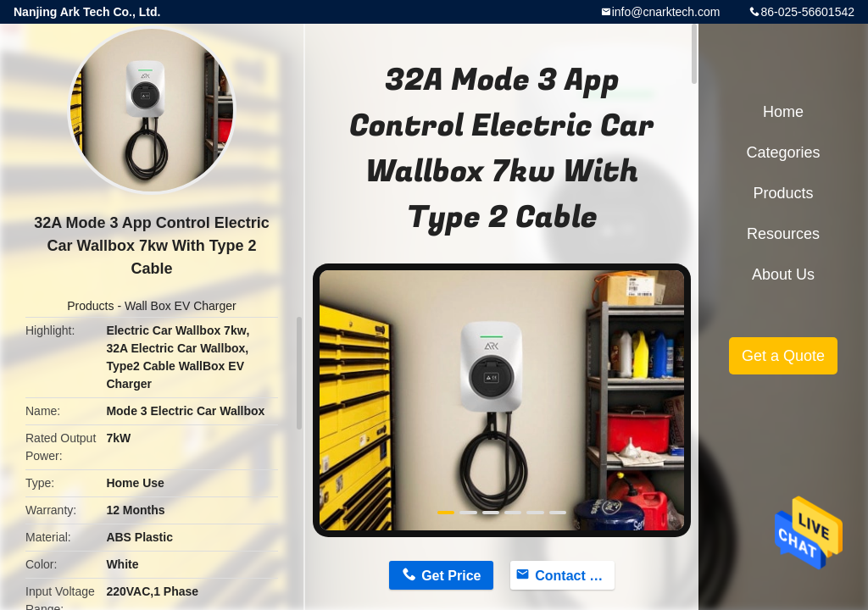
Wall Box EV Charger (181, 306)
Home (783, 112)
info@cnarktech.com (666, 12)
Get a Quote (783, 356)
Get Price (451, 576)
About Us (783, 274)
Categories (783, 152)
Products (90, 306)
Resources (783, 234)
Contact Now (575, 576)
